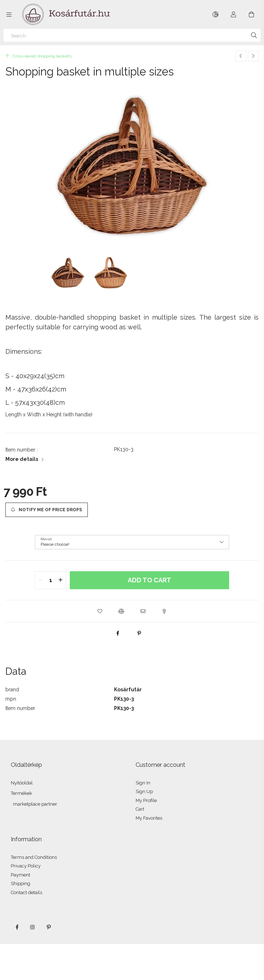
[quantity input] (51, 580)
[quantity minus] (41, 580)
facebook (17, 927)
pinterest (49, 927)
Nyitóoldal (22, 783)
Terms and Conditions (34, 857)
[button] (100, 611)
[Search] (132, 35)
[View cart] (251, 14)
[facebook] (118, 633)
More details (22, 459)
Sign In (143, 783)
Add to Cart (149, 580)
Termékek (21, 793)
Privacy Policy (26, 866)
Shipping (21, 883)
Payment (21, 875)
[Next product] (253, 56)
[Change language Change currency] (215, 14)
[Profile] (233, 14)
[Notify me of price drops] (47, 510)
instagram (33, 927)
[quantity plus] (60, 580)
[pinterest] (139, 633)
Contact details (26, 892)
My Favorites (149, 818)
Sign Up (144, 791)
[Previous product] (241, 56)
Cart (140, 809)
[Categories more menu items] (9, 14)
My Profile (146, 800)
